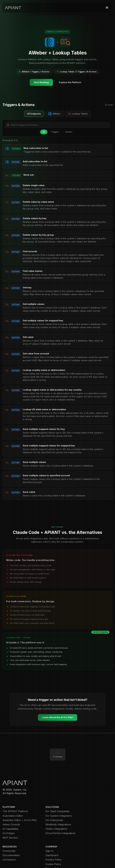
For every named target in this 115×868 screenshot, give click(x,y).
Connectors (9, 848)
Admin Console (11, 813)
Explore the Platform (70, 82)
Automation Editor (13, 804)
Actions (69, 132)
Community (9, 839)
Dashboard (52, 843)
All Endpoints (34, 114)
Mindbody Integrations (58, 813)
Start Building (41, 82)
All (44, 132)
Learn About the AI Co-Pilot (57, 717)
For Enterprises (54, 808)
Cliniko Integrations (56, 817)
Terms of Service (55, 857)
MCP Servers (10, 826)
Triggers (55, 132)
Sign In (49, 839)
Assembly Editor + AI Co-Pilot (20, 808)
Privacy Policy (54, 848)
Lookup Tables (78, 114)
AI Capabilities (10, 817)
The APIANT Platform (15, 799)
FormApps (9, 821)
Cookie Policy (53, 852)
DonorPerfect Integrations (60, 821)
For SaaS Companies (57, 799)
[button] (107, 8)
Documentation (11, 843)
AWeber (54, 114)
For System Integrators (59, 804)
